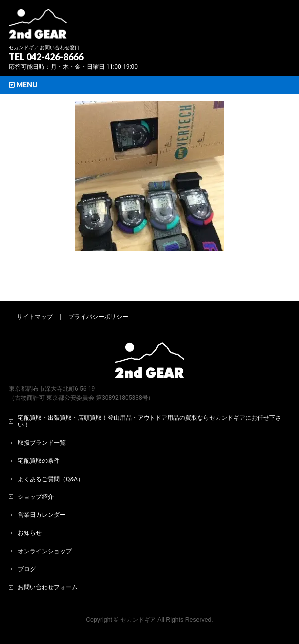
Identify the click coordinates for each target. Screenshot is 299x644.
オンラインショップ (45, 551)
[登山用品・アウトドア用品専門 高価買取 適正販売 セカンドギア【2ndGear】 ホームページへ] (38, 28)
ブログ (27, 569)
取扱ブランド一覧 (42, 443)
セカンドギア (138, 620)
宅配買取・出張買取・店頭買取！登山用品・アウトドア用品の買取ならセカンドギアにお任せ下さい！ (149, 421)
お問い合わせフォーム (48, 587)
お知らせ (30, 533)
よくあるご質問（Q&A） (51, 479)
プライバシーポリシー (98, 317)
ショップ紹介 (36, 497)
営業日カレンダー (42, 515)
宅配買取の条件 (39, 461)
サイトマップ (35, 317)
